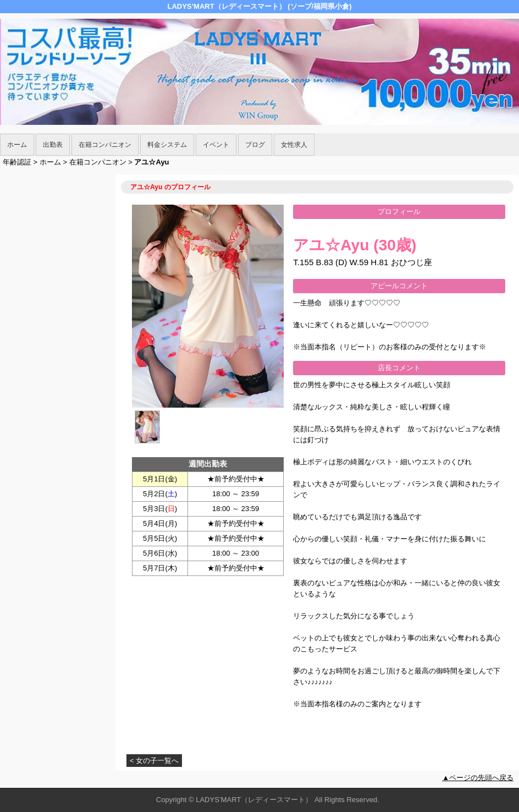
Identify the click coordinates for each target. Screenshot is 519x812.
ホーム (17, 145)
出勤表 (53, 145)
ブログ (255, 145)
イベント (216, 145)
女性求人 (294, 145)
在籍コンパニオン (105, 145)
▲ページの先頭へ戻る (478, 778)
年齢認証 (17, 162)
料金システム (167, 145)
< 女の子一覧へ (154, 761)
